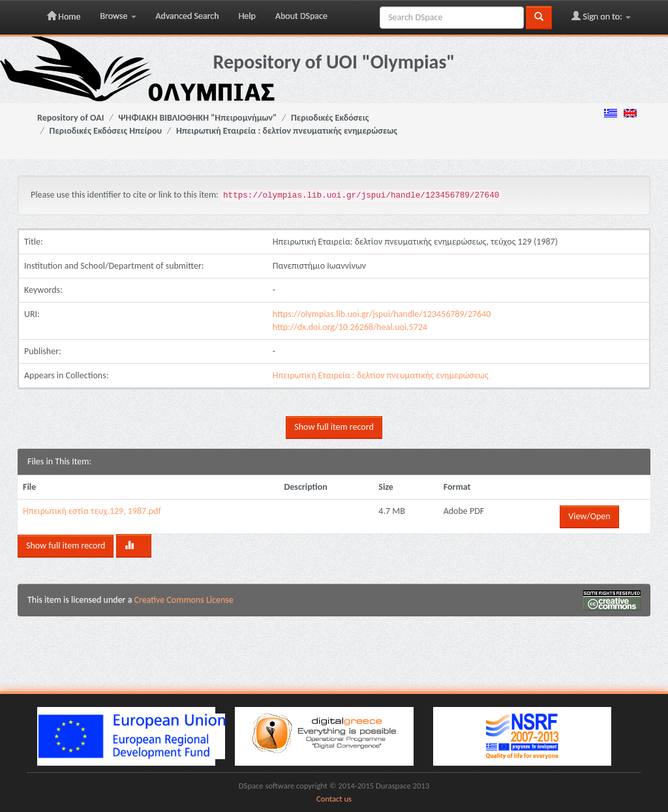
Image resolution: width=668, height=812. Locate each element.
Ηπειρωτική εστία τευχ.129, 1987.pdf (92, 511)
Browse (118, 16)
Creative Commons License (184, 600)
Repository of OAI (70, 118)
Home (64, 16)
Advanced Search (188, 16)
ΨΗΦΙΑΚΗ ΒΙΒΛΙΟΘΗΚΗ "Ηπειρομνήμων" (197, 118)
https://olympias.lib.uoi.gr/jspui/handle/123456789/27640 (382, 314)
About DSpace (301, 16)
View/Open (589, 516)
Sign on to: (601, 16)
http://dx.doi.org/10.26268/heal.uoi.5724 (350, 327)
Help (247, 16)
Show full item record (334, 427)
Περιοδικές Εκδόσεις (330, 118)
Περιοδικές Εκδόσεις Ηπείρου (106, 131)
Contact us (334, 799)
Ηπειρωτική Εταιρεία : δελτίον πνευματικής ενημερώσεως (287, 131)
